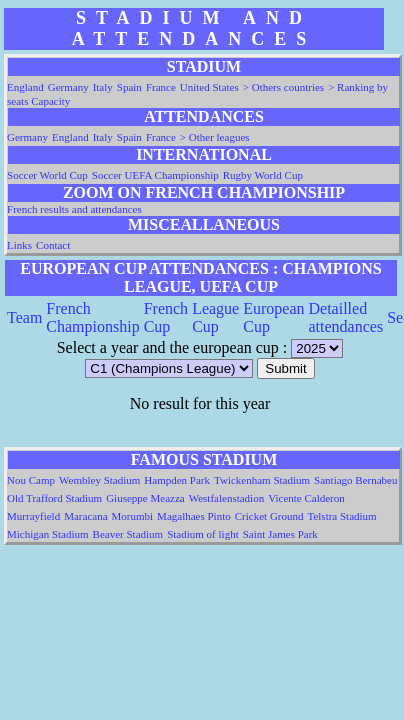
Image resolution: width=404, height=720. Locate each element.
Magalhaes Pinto (194, 516)
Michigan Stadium (48, 534)
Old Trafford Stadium (54, 498)
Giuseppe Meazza (145, 498)
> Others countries (283, 87)
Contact (53, 245)
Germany (68, 87)
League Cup (215, 317)
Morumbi (133, 516)
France (161, 87)
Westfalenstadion (226, 498)
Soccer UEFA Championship (155, 175)
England (25, 87)
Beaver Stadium (128, 534)
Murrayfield (33, 516)
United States (209, 87)
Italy (103, 87)
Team (24, 317)
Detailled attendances (346, 317)
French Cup (166, 317)
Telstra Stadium (341, 516)
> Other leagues (215, 137)
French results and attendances (74, 209)
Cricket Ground (269, 516)
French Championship (92, 317)
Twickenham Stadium (262, 480)
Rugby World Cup (263, 175)
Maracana (85, 516)
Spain (129, 87)
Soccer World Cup (47, 175)
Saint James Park (280, 534)
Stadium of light (203, 534)
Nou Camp (31, 480)
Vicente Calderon (306, 498)
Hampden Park (177, 480)
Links (19, 245)
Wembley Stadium (99, 480)
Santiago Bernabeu (355, 480)
